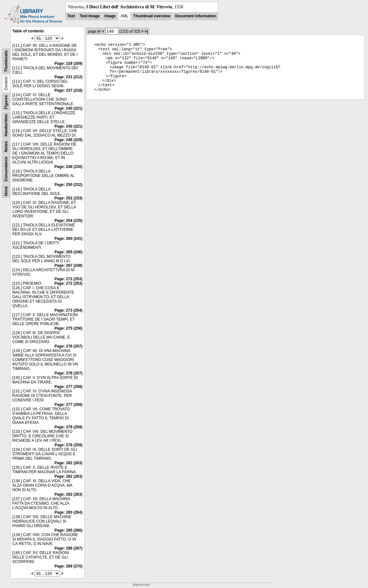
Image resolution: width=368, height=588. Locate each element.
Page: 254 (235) (68, 221)
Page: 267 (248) (68, 265)
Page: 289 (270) (68, 566)
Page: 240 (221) (68, 108)
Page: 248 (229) (68, 140)
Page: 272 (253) (68, 279)
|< (99, 31)
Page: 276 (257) (68, 346)
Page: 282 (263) (68, 463)
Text (71, 16)
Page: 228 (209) (68, 63)
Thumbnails (6, 61)
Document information (196, 16)
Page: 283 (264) (68, 512)
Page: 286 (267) (68, 548)
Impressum (141, 585)
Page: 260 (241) (68, 239)
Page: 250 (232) (68, 185)
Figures (6, 102)
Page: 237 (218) (68, 90)
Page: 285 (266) (68, 530)
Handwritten (6, 125)
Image (110, 16)
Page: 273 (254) (68, 310)
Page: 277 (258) (68, 387)
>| (146, 31)
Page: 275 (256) (68, 328)
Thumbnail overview (152, 16)
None (6, 191)
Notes (6, 146)
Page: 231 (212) (68, 77)
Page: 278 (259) (68, 427)
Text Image (90, 16)
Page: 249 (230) (68, 167)
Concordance (6, 169)
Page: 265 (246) (68, 252)
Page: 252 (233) (68, 198)
